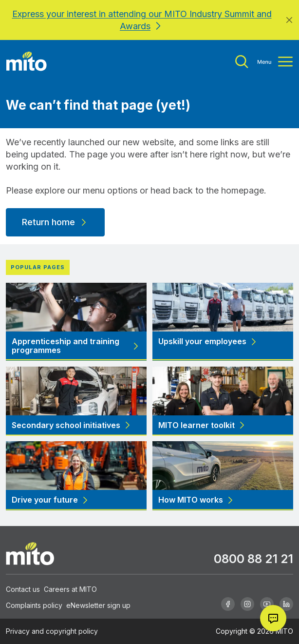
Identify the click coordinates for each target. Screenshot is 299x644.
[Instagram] (247, 604)
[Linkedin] (286, 604)
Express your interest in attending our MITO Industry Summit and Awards (142, 20)
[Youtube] (267, 604)
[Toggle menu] (264, 62)
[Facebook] (228, 604)
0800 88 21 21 (253, 559)
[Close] (289, 20)
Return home (55, 222)
